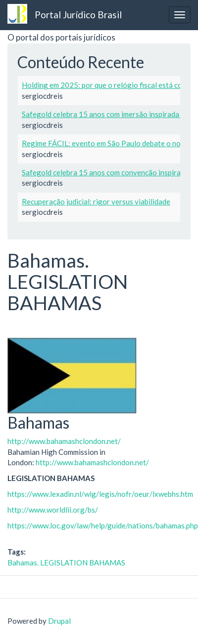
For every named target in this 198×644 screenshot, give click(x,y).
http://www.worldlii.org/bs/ (53, 510)
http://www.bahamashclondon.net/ (64, 441)
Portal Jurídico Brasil (78, 15)
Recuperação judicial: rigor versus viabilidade (96, 201)
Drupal (59, 621)
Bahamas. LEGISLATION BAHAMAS (66, 563)
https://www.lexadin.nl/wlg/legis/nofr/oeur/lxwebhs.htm (100, 494)
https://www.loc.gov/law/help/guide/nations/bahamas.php (103, 525)
